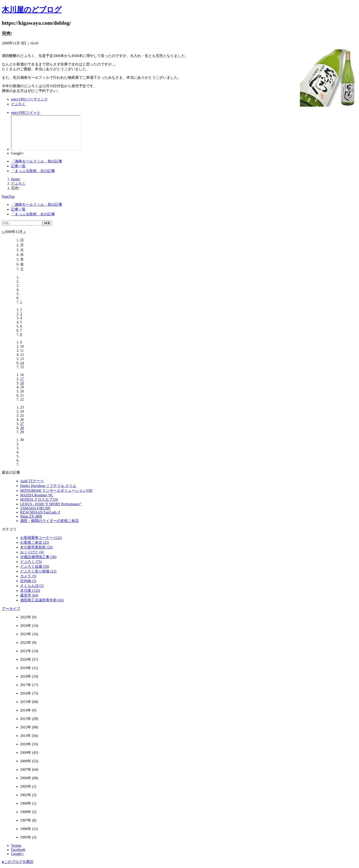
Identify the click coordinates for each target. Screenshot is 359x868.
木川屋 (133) (30, 591)
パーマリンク (29, 99)
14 (22, 363)
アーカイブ (11, 609)
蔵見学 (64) (29, 595)
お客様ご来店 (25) (35, 542)
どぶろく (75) (31, 562)
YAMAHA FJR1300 (35, 508)
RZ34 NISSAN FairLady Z (40, 512)
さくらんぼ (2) (32, 586)
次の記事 (33, 171)
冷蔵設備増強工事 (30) (38, 557)
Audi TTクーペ (32, 481)
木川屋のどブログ (32, 10)
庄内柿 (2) (28, 581)
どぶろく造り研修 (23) (38, 571)
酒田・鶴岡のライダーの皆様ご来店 (49, 521)
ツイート (26, 112)
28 (22, 428)
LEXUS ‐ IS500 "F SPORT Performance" (51, 504)
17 (22, 379)
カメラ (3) (28, 576)
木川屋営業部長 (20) (37, 547)
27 (22, 424)
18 (22, 383)
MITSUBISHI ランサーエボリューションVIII (56, 491)
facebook (46, 133)
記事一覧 (18, 166)
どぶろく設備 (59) (35, 566)
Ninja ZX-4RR (31, 516)
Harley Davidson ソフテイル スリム (48, 486)
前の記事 (37, 161)
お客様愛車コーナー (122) (41, 538)
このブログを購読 (18, 862)
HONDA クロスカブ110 (39, 499)
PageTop (8, 196)
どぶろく (18, 104)
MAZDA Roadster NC (37, 495)
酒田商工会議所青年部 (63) (42, 600)
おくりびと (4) (32, 552)
